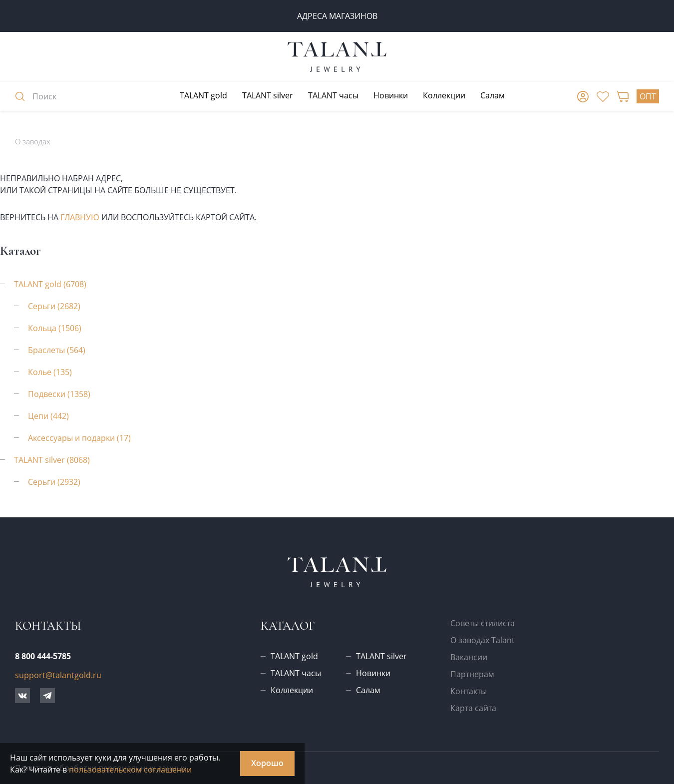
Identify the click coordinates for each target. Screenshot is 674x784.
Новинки (391, 95)
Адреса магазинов (337, 16)
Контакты (469, 691)
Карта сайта (473, 708)
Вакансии (469, 657)
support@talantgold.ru (58, 675)
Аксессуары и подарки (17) (79, 438)
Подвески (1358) (59, 394)
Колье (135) (50, 372)
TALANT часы (333, 95)
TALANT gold (203, 95)
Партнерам (472, 674)
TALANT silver (268, 95)
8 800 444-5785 (43, 656)
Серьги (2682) (54, 306)
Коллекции (444, 95)
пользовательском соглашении (130, 770)
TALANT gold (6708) (50, 284)
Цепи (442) (48, 416)
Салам (493, 95)
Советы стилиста (483, 623)
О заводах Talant (483, 640)
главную (80, 217)
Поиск (36, 96)
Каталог (288, 626)
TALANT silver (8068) (52, 460)
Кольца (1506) (55, 328)
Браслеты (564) (57, 350)
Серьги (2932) (54, 482)
